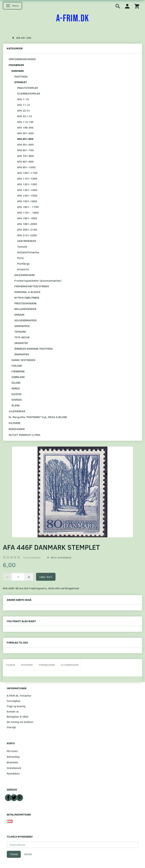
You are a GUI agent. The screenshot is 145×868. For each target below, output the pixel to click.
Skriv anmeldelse (61, 557)
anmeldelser (32, 557)
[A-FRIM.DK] (73, 19)
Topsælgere (47, 665)
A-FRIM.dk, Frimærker (19, 696)
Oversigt (11, 727)
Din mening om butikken (20, 722)
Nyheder (27, 665)
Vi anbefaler (70, 665)
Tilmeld (14, 854)
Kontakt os (13, 711)
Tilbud (10, 665)
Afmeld (28, 854)
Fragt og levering (16, 706)
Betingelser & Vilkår (18, 717)
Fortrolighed (13, 701)
